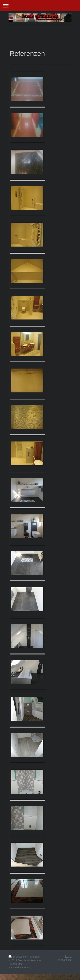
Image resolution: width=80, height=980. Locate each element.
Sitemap (35, 957)
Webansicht (65, 960)
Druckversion (19, 957)
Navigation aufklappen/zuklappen (40, 6)
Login (68, 956)
